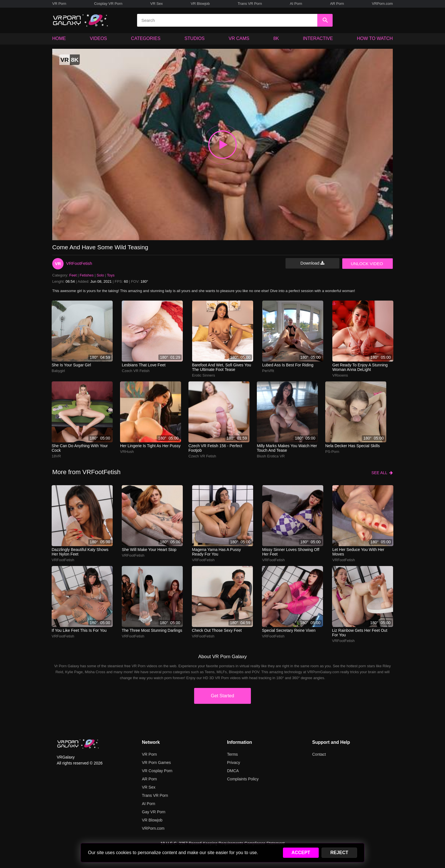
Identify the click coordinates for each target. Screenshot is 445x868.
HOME (59, 38)
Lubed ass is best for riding (288, 365)
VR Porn (59, 4)
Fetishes (87, 275)
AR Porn (337, 4)
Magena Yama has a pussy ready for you (217, 552)
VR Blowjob (200, 4)
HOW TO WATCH (375, 38)
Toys (111, 275)
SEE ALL (382, 473)
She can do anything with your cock (80, 448)
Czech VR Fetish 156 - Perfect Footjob (215, 448)
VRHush (127, 452)
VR (58, 264)
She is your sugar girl (71, 365)
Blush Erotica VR (271, 456)
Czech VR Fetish (136, 371)
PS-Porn (332, 452)
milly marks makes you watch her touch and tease (287, 448)
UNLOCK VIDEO (367, 264)
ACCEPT (301, 853)
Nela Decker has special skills (352, 446)
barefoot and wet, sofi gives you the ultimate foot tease (222, 367)
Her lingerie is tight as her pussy (150, 446)
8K (276, 38)
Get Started (222, 696)
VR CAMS (239, 38)
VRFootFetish (79, 263)
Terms (232, 754)
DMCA (233, 771)
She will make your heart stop (149, 550)
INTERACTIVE (318, 38)
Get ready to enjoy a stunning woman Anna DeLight (360, 367)
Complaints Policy (243, 779)
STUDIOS (195, 38)
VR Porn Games (156, 763)
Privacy (234, 763)
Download (313, 263)
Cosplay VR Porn (108, 4)
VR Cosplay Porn (157, 771)
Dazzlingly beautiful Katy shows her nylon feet (80, 552)
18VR (56, 456)
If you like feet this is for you (79, 630)
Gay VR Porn (154, 812)
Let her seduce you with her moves (358, 552)
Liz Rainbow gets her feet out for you (360, 633)
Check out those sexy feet (217, 630)
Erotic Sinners (204, 375)
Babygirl (58, 371)
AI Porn (296, 4)
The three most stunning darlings (152, 630)
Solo (100, 275)
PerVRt (268, 371)
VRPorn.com (382, 4)
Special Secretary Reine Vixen (289, 630)
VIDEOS (98, 38)
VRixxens (340, 375)
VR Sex (156, 4)
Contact (319, 754)
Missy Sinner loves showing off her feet (291, 552)
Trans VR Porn (250, 4)
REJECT (339, 853)
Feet (73, 275)
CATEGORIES (146, 38)
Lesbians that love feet (144, 365)
